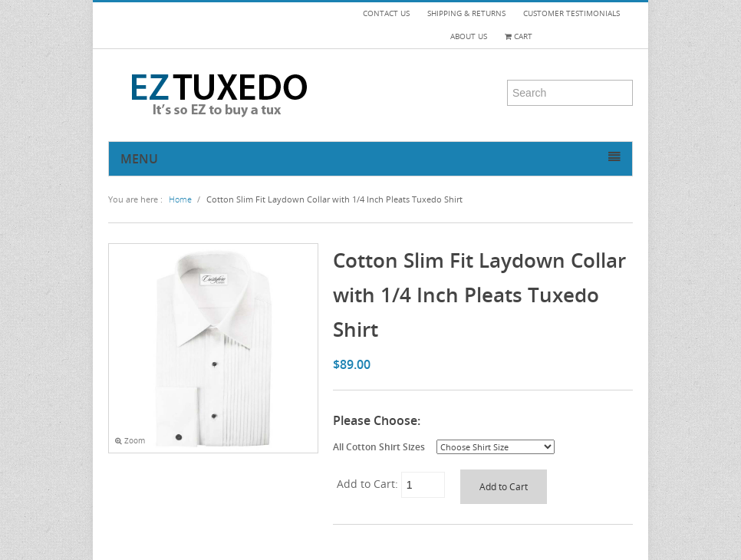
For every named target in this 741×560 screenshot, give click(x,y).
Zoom (130, 441)
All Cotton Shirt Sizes (379, 446)
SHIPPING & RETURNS (466, 13)
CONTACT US (386, 13)
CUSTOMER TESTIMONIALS (571, 13)
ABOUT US (469, 36)
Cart (519, 36)
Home (180, 199)
